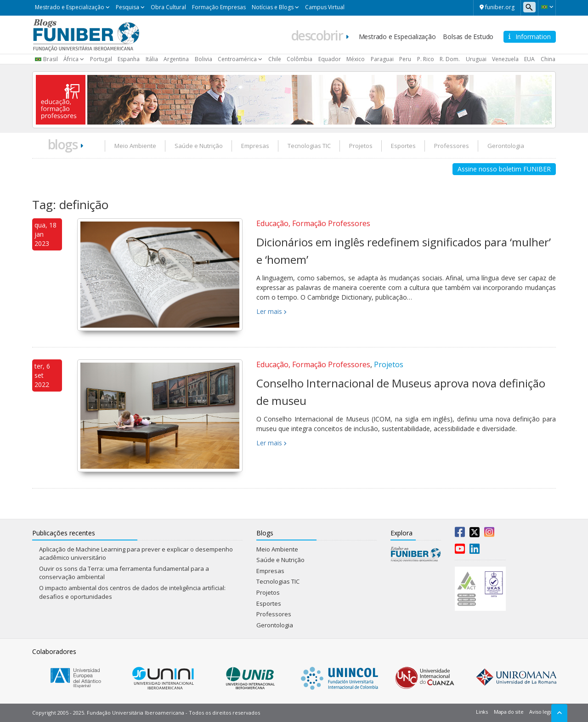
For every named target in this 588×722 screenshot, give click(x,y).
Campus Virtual (325, 7)
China (548, 59)
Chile (275, 59)
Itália (152, 59)
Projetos (361, 146)
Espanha (129, 59)
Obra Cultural (168, 7)
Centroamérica (237, 59)
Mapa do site (509, 712)
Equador (330, 59)
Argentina (176, 59)
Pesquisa (127, 7)
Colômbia (300, 59)
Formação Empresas (219, 7)
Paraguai (382, 59)
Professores (452, 146)
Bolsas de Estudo (468, 37)
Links (482, 712)
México (356, 59)
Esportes (403, 146)
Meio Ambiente (135, 146)
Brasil (51, 59)
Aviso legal (541, 712)
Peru (405, 59)
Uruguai (476, 59)
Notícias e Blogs (273, 7)
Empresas (255, 146)
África (71, 59)
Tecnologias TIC (309, 146)
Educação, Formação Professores (313, 223)
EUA (529, 59)
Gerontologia (506, 146)
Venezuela (505, 59)
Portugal (101, 59)
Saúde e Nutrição (199, 146)
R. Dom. (450, 59)
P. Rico (426, 59)
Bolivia (204, 59)
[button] (547, 7)
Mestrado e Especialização (70, 7)
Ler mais (269, 311)
